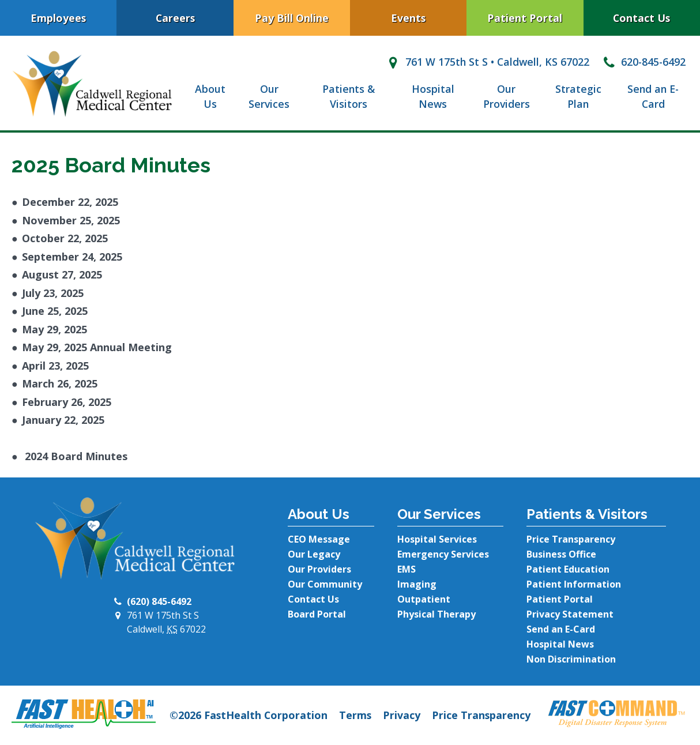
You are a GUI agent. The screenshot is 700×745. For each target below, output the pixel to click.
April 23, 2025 (55, 366)
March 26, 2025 (60, 383)
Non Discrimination (571, 659)
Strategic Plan (578, 97)
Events (408, 18)
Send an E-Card (653, 97)
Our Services (269, 97)
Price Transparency (571, 539)
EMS (407, 569)
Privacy (402, 715)
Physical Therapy (436, 614)
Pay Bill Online (292, 18)
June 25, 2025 (55, 311)
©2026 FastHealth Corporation (249, 715)
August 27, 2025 (62, 274)
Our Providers (507, 97)
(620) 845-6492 (159, 601)
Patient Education (568, 569)
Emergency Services (443, 554)
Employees (58, 18)
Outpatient (424, 599)
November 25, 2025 (71, 220)
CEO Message (319, 539)
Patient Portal (525, 18)
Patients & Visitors (349, 97)
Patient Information (574, 584)
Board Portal (317, 614)
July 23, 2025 (53, 293)
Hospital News (433, 97)
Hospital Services (437, 539)
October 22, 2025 (65, 238)
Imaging (417, 584)
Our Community (325, 584)
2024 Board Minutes (75, 456)
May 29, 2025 (54, 329)
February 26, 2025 (67, 402)
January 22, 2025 (63, 420)
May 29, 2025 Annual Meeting (97, 347)
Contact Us (641, 18)
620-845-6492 (643, 62)
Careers (175, 18)
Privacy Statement (570, 614)
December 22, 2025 (70, 202)
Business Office (561, 554)
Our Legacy (314, 554)
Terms (355, 715)
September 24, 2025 (72, 257)
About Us (210, 97)
